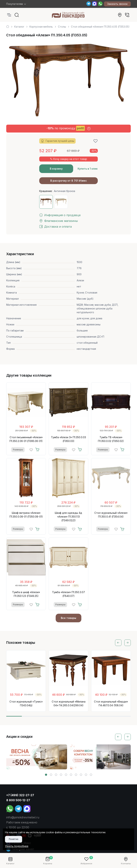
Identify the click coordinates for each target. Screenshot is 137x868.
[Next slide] (128, 643)
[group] (37, 757)
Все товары (68, 618)
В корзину (56, 169)
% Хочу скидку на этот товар (68, 159)
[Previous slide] (118, 643)
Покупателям (15, 4)
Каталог (19, 27)
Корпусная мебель (41, 27)
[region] (68, 25)
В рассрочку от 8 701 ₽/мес (69, 181)
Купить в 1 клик (88, 169)
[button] (46, 775)
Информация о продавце (60, 215)
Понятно (14, 839)
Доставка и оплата (55, 227)
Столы (62, 27)
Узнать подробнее (17, 846)
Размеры (18, 450)
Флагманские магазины (59, 221)
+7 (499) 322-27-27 (20, 795)
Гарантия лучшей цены (57, 141)
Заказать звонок (117, 4)
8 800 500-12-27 (18, 800)
